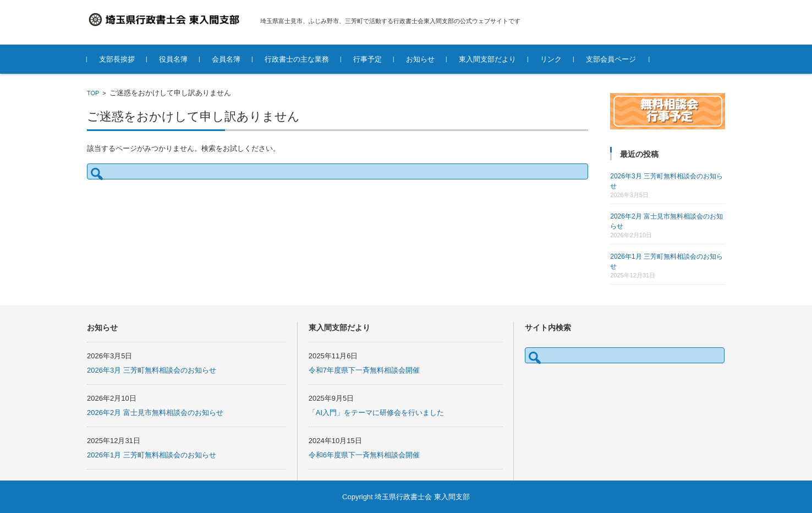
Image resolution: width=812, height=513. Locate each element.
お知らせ (420, 59)
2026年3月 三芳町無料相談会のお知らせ (152, 370)
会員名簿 (226, 59)
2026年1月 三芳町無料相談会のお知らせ (152, 455)
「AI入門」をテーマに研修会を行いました (376, 413)
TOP (93, 93)
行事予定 (367, 59)
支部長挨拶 (117, 59)
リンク (551, 59)
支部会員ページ (611, 59)
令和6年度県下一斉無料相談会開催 (364, 455)
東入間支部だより (487, 59)
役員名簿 (173, 59)
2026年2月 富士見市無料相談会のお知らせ (155, 413)
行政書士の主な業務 (297, 59)
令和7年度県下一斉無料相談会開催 (364, 370)
